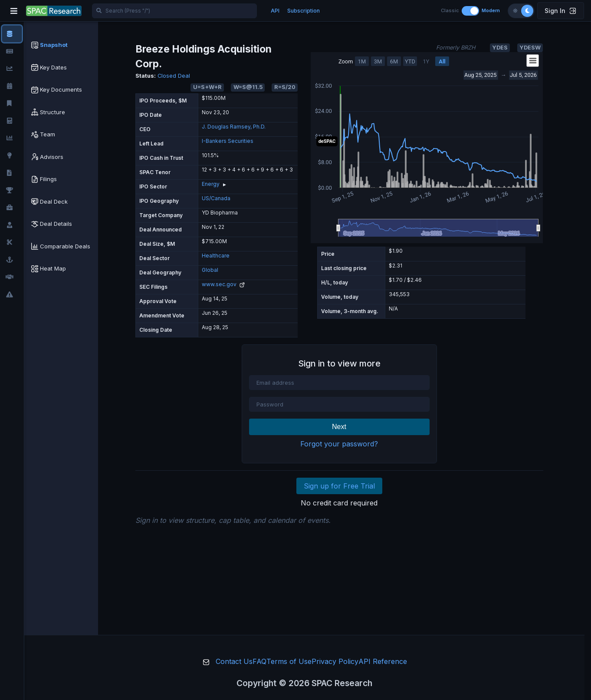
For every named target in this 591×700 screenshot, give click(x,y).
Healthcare (216, 256)
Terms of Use (289, 661)
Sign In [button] (560, 11)
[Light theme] (515, 11)
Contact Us (234, 661)
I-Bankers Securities (228, 141)
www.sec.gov (223, 284)
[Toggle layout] (470, 11)
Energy (211, 184)
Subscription (304, 11)
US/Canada (216, 198)
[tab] (61, 45)
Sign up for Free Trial (339, 486)
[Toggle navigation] (14, 11)
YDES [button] (500, 48)
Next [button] (339, 427)
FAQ (259, 661)
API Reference (383, 661)
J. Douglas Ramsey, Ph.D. (234, 127)
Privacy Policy (335, 661)
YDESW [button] (530, 48)
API (275, 11)
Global (210, 270)
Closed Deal (174, 76)
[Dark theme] (527, 11)
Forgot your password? (339, 444)
